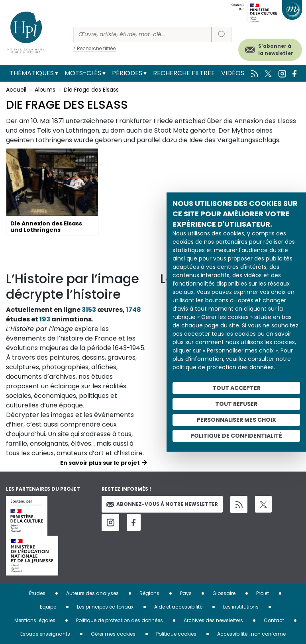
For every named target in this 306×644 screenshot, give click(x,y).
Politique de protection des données (120, 620)
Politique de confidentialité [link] (236, 436)
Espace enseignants (45, 634)
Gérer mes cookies (113, 634)
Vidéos (233, 73)
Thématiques (32, 73)
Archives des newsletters (213, 620)
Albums (45, 90)
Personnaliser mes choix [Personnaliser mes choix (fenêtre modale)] (236, 420)
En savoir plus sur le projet (100, 463)
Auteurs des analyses (92, 593)
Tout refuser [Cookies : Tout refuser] (236, 404)
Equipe (48, 607)
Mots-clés (83, 73)
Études (37, 593)
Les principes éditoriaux (105, 607)
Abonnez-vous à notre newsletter (162, 504)
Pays (186, 593)
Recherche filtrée (184, 73)
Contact (274, 620)
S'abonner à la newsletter (276, 50)
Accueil (16, 90)
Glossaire (224, 593)
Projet (263, 593)
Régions (149, 593)
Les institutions (241, 607)
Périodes (127, 73)
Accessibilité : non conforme (251, 634)
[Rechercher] (143, 34)
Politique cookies (176, 634)
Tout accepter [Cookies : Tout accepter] (236, 388)
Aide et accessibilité (178, 607)
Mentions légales (35, 620)
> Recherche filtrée (95, 48)
